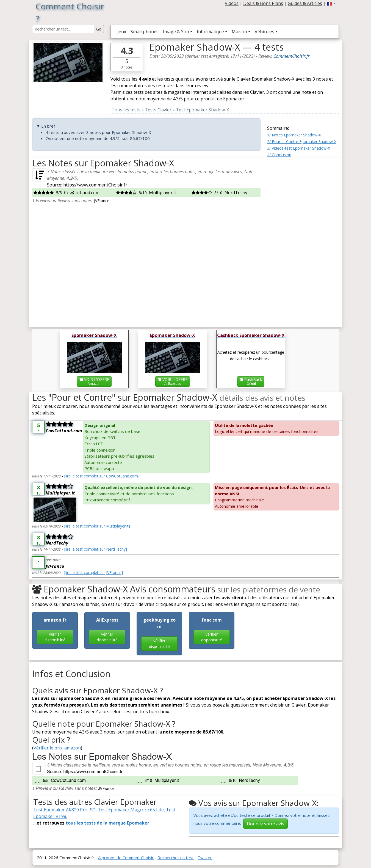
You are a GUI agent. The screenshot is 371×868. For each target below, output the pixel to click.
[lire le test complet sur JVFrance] (94, 572)
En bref (48, 126)
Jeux (122, 32)
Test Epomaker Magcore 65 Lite (131, 810)
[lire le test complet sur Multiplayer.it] (97, 526)
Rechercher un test (176, 858)
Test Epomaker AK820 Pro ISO (64, 810)
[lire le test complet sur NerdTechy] (96, 549)
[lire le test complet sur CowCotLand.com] (102, 476)
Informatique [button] (210, 32)
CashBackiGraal (251, 381)
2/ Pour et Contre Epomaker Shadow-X (302, 142)
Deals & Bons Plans (263, 3)
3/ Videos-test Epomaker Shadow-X (299, 148)
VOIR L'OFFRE (94, 381)
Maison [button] (239, 32)
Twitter (205, 858)
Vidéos (232, 3)
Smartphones (145, 32)
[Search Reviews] (63, 29)
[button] (331, 3)
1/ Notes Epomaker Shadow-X (294, 135)
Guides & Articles (305, 3)
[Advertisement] (303, 240)
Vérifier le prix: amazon (57, 748)
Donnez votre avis (265, 824)
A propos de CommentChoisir (126, 858)
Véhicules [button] (265, 32)
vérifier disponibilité (55, 637)
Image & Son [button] (176, 32)
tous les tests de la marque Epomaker (107, 823)
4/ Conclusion (279, 155)
